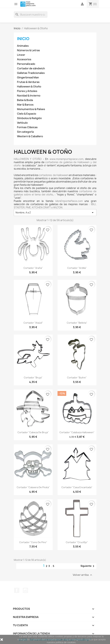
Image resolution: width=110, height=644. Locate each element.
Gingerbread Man (28, 78)
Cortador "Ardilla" (77, 268)
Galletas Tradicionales (31, 73)
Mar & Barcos (25, 105)
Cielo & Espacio (27, 114)
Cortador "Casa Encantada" (77, 487)
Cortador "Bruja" (33, 378)
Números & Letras (28, 50)
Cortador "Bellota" (77, 323)
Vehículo (22, 123)
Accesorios (24, 59)
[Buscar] (31, 15)
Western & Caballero (30, 136)
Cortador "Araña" (33, 268)
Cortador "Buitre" (77, 378)
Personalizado (26, 64)
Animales (23, 46)
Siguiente (88, 566)
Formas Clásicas (27, 127)
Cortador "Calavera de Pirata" (33, 487)
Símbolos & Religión (29, 118)
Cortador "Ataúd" (33, 323)
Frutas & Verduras (28, 82)
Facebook (17, 590)
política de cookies (66, 642)
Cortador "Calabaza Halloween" (77, 432)
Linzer (21, 55)
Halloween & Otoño (29, 87)
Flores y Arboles (27, 91)
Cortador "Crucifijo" (77, 542)
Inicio (23, 39)
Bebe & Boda (25, 100)
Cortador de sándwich (31, 68)
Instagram (25, 590)
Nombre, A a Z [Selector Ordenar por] (55, 213)
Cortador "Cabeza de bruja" (33, 432)
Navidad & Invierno (29, 96)
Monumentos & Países (31, 109)
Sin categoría (25, 132)
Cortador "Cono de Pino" (33, 542)
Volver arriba (83, 575)
